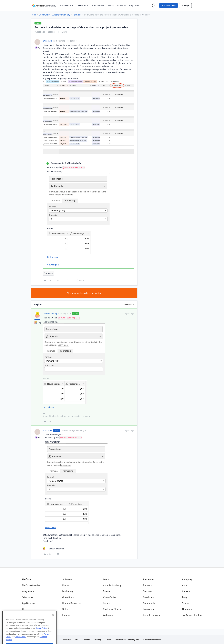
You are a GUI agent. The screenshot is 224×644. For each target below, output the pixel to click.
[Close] (53, 621)
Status (186, 603)
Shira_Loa (47, 41)
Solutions (67, 579)
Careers (186, 591)
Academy (121, 5)
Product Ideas (98, 5)
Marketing (68, 591)
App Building (28, 603)
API (77, 640)
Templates (148, 609)
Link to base (53, 257)
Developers (149, 597)
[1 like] (53, 549)
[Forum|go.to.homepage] (44, 6)
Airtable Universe (152, 615)
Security (67, 640)
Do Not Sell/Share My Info (127, 640)
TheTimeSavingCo (51, 313)
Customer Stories (112, 609)
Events (111, 5)
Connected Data (30, 615)
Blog (184, 597)
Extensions (27, 597)
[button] (169, 6)
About (185, 585)
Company (187, 579)
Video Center (110, 597)
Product (66, 585)
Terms (108, 640)
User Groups (83, 5)
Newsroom (188, 609)
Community (44, 15)
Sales (65, 609)
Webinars (108, 615)
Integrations (28, 591)
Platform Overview (31, 585)
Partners (147, 585)
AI (23, 609)
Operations (68, 597)
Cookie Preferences (152, 640)
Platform (26, 579)
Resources (148, 579)
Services (147, 591)
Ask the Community (61, 15)
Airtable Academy (112, 585)
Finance (66, 615)
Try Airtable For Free (192, 615)
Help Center (134, 5)
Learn (106, 579)
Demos (107, 603)
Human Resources (72, 603)
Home (34, 15)
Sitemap (86, 640)
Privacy (98, 640)
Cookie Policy (41, 634)
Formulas (77, 15)
